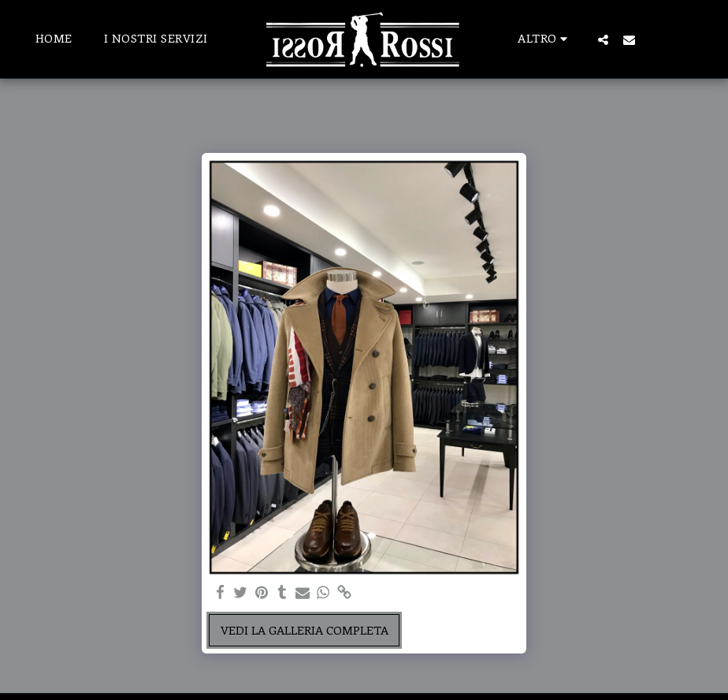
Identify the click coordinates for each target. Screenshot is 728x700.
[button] (603, 39)
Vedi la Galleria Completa (305, 630)
